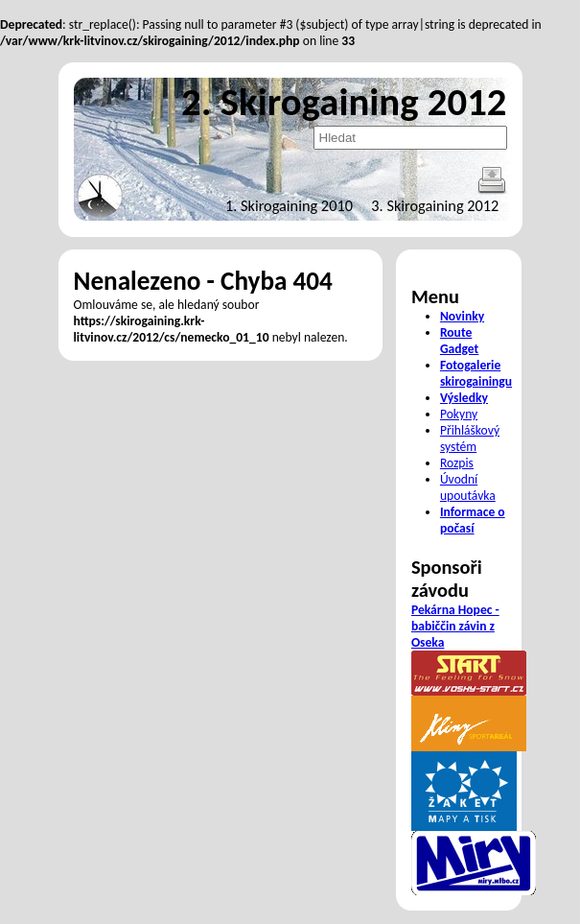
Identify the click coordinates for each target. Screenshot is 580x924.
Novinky (462, 316)
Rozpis (457, 463)
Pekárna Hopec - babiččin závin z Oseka (455, 626)
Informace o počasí (473, 520)
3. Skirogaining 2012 (435, 205)
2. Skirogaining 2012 (344, 102)
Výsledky (464, 398)
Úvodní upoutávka (468, 487)
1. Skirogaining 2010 (289, 205)
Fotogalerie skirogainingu (476, 373)
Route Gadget (459, 341)
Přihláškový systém (470, 438)
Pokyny (459, 414)
